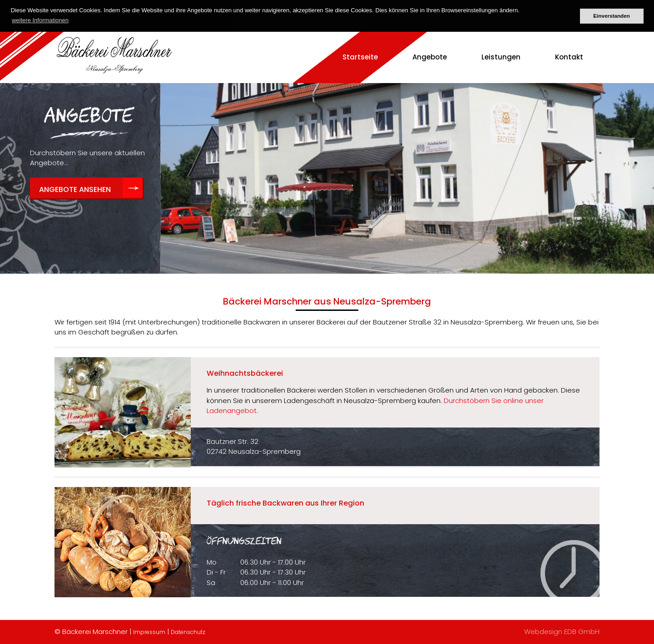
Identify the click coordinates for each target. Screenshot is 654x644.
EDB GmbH (582, 632)
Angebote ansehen (75, 189)
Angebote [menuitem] (430, 57)
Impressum (149, 632)
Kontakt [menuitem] (569, 57)
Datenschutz (188, 632)
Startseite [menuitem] (360, 57)
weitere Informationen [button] (40, 20)
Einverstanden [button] (612, 16)
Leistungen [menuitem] (501, 57)
